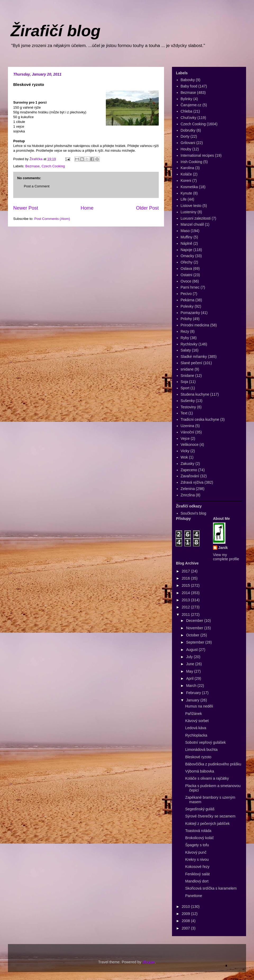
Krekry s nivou (197, 859)
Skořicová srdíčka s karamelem (211, 888)
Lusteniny (189, 212)
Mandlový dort (197, 881)
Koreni (186, 181)
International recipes (197, 155)
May (190, 671)
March (192, 686)
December (195, 621)
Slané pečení (192, 363)
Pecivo (186, 294)
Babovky (188, 80)
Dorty (185, 136)
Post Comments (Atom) (52, 219)
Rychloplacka (196, 735)
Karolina (187, 168)
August (192, 650)
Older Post (147, 208)
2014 (186, 593)
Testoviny (188, 407)
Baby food (189, 86)
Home (87, 208)
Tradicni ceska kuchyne (200, 419)
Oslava (187, 269)
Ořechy (187, 262)
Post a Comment (37, 186)
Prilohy (186, 319)
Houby (186, 149)
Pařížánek (194, 714)
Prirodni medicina (195, 325)
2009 (186, 914)
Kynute (187, 193)
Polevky (187, 306)
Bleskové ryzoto (198, 757)
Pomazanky (190, 313)
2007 (186, 928)
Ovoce (186, 281)
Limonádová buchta (201, 750)
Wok (184, 457)
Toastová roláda (198, 831)
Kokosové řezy (197, 867)
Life (184, 199)
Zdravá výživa (192, 482)
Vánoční (187, 432)
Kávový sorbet (197, 721)
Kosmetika (189, 187)
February (194, 693)
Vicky (185, 451)
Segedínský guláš (200, 809)
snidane (187, 369)
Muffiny (187, 237)
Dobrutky (188, 130)
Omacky (187, 256)
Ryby (185, 338)
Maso (185, 231)
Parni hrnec (190, 287)
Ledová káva (196, 728)
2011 (186, 614)
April (190, 678)
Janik (223, 548)
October (193, 635)
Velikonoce (190, 445)
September (196, 642)
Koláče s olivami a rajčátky (207, 778)
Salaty (186, 350)
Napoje (187, 250)
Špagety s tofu (197, 845)
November (195, 628)
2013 (186, 600)
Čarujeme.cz (191, 105)
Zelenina (188, 489)
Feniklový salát (198, 874)
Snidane (187, 376)
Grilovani (188, 143)
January (193, 700)
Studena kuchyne (195, 394)
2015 (186, 585)
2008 (186, 921)
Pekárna (188, 300)
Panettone (194, 896)
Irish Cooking (192, 162)
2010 (186, 907)
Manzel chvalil (192, 224)
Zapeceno (189, 470)
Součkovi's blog (194, 513)
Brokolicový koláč (199, 838)
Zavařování (190, 476)
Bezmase (33, 166)
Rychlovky (189, 344)
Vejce (185, 438)
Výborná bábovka (200, 771)
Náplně (187, 243)
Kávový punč (196, 852)
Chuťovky (189, 118)
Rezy (185, 331)
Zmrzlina (188, 495)
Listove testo (191, 206)
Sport (185, 388)
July (190, 657)
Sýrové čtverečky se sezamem (210, 816)
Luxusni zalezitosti (196, 218)
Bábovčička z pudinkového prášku (213, 764)
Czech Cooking (53, 166)
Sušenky (188, 401)
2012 (186, 607)
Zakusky (188, 464)
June (190, 664)
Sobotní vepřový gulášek (205, 742)
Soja (184, 382)
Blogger (149, 962)
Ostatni (187, 275)
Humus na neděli (199, 706)
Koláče (186, 174)
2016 (186, 578)
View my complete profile (226, 557)
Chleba (187, 111)
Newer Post (26, 208)
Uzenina (187, 426)
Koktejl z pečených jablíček (207, 824)
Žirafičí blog (56, 31)
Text (184, 413)
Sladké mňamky (194, 357)
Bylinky (187, 99)
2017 (186, 571)
